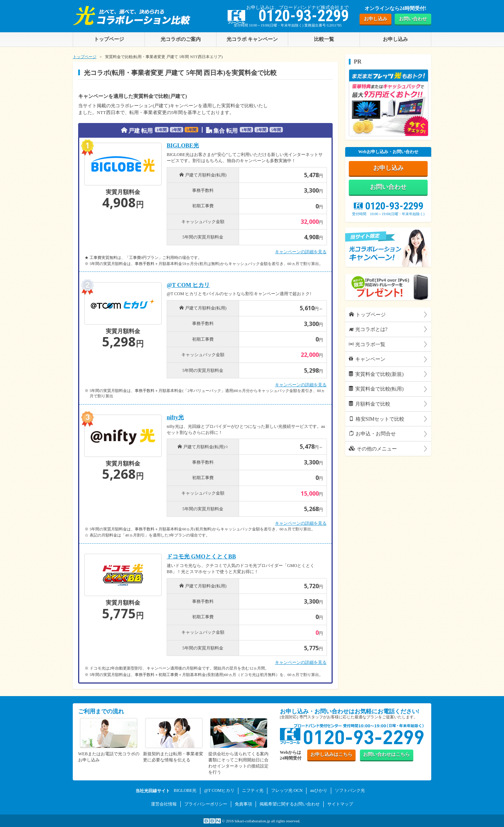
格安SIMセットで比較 (377, 420)
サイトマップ (340, 804)
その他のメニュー (373, 449)
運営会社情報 (164, 804)
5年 (191, 130)
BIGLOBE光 (183, 146)
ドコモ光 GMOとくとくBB (201, 557)
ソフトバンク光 (350, 790)
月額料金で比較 (370, 405)
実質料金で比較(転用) (376, 390)
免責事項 (243, 804)
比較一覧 (324, 39)
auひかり (318, 790)
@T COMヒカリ (219, 790)
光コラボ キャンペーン (252, 39)
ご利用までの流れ (101, 711)
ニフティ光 (253, 790)
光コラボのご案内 (181, 39)
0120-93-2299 (388, 207)
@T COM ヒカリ (188, 285)
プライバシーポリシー (206, 804)
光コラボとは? (368, 330)
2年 (177, 130)
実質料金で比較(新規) (376, 375)
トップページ (85, 57)
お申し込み (375, 19)
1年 (162, 130)
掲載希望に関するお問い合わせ (290, 804)
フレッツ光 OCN (287, 790)
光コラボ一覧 (367, 345)
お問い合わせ (413, 19)
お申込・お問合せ (372, 434)
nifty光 (175, 417)
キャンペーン (367, 360)
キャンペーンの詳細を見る (301, 252)
